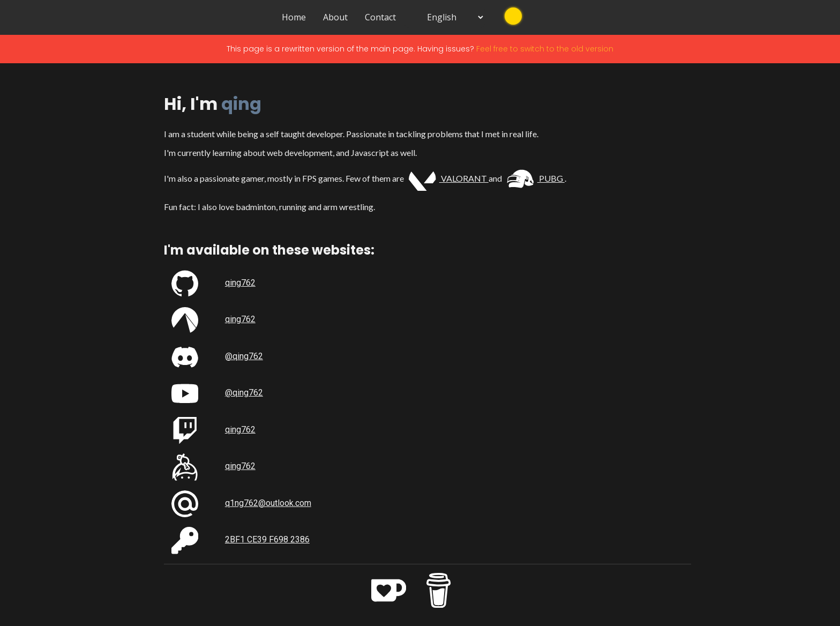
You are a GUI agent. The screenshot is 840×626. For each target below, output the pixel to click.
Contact (380, 17)
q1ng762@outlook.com (268, 502)
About (335, 17)
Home (294, 17)
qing (241, 103)
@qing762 (244, 356)
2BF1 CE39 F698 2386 (267, 539)
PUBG (536, 178)
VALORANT (449, 178)
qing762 (240, 282)
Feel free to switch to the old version (545, 48)
